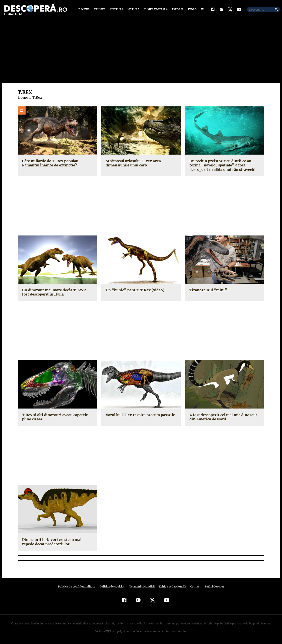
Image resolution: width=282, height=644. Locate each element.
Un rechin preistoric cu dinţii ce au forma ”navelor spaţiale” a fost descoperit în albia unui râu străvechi (221, 165)
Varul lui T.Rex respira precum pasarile (139, 415)
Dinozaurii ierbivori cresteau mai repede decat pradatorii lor (57, 542)
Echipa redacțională (171, 587)
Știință (100, 9)
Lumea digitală (155, 9)
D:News (85, 9)
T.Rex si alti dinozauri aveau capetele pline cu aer (54, 417)
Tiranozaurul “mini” (207, 290)
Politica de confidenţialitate (78, 587)
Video (191, 9)
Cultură (116, 9)
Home (23, 97)
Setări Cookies (212, 587)
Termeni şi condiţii (141, 587)
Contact (193, 587)
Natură (133, 9)
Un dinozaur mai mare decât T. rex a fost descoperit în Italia (57, 292)
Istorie (177, 9)
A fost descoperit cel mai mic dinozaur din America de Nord (222, 417)
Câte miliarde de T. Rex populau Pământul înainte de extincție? (49, 163)
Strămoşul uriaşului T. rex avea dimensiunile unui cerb (132, 163)
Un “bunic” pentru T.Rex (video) (133, 290)
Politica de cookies (113, 587)
